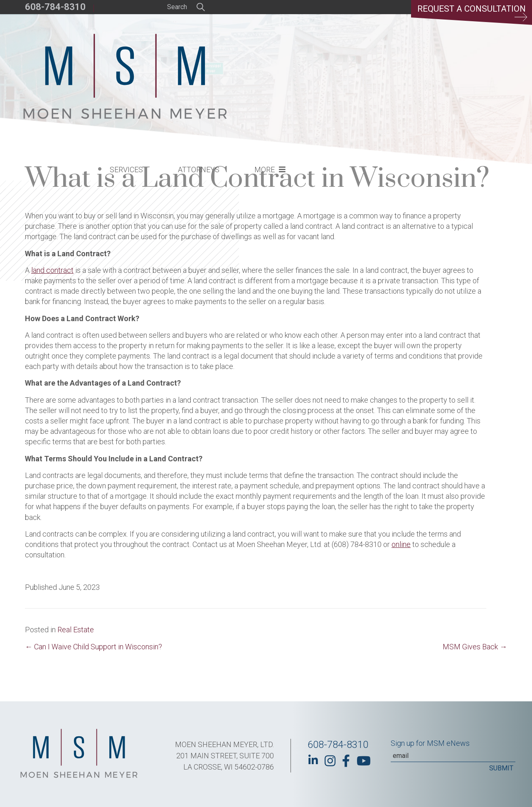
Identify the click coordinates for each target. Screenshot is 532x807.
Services (264, 61)
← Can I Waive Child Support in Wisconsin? (94, 647)
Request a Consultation (468, 15)
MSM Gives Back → (475, 647)
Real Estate (76, 630)
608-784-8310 (55, 7)
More (402, 61)
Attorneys (336, 61)
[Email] (453, 756)
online (401, 544)
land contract (52, 270)
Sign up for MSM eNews (430, 743)
